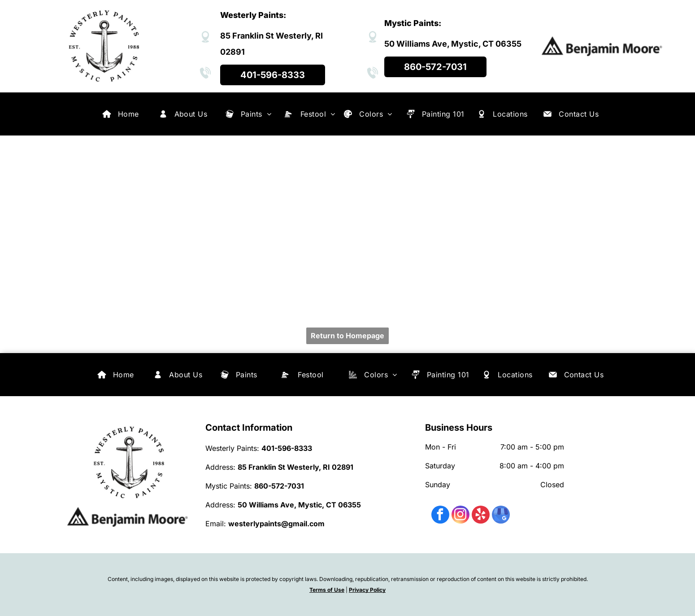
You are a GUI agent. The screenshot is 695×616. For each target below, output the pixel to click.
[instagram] (460, 516)
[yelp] (481, 516)
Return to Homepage (347, 336)
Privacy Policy (367, 590)
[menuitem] (128, 114)
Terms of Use (327, 590)
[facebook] (440, 516)
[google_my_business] (501, 516)
